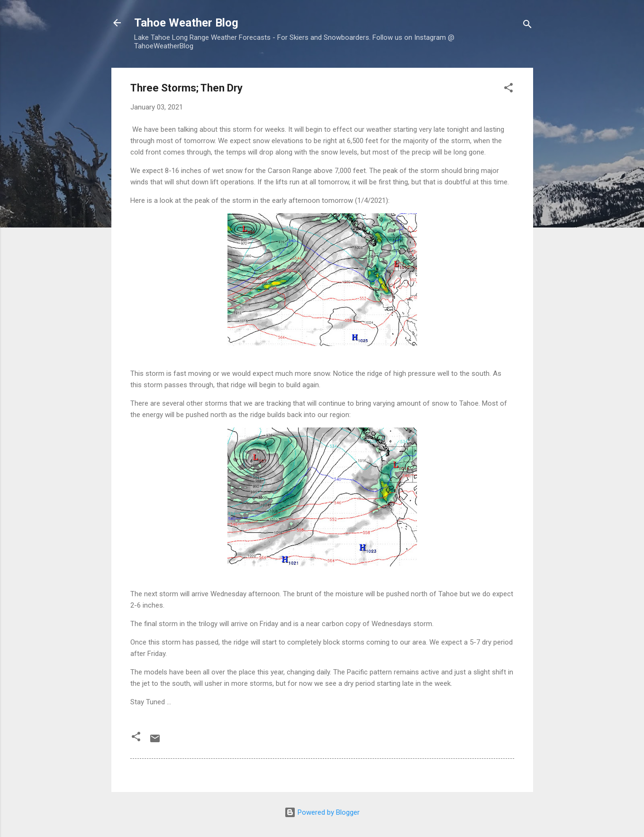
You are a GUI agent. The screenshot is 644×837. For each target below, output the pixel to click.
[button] (508, 89)
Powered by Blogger (322, 812)
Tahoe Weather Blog (186, 23)
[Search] (527, 26)
